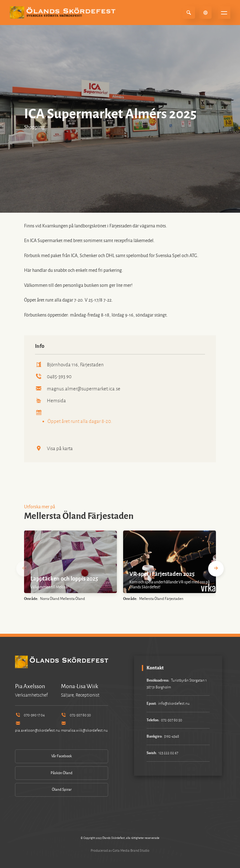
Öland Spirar (62, 790)
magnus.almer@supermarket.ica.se (78, 389)
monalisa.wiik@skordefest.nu (84, 727)
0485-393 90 (53, 376)
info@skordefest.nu (174, 704)
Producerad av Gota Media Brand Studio (120, 850)
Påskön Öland (62, 773)
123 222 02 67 (168, 753)
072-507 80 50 (76, 715)
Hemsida (51, 401)
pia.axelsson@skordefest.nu (37, 727)
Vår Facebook (62, 756)
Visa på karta (54, 448)
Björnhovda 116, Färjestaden (70, 365)
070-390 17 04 (30, 715)
